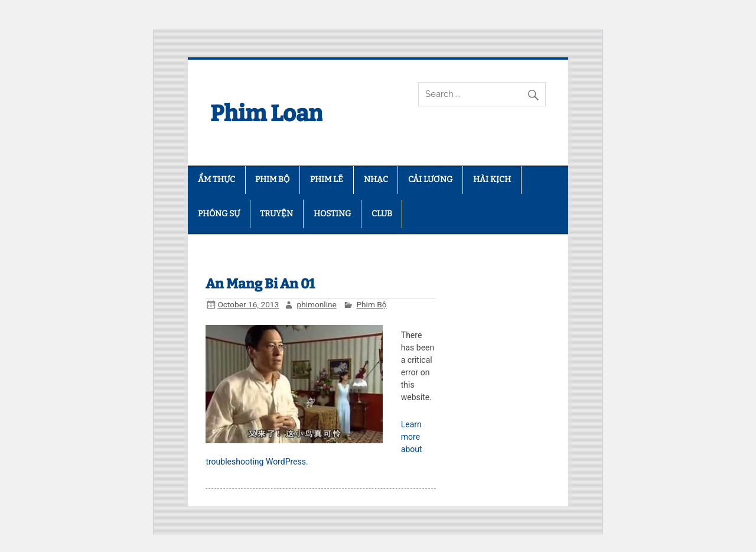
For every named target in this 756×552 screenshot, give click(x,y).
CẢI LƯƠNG (430, 179)
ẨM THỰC (216, 179)
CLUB (382, 214)
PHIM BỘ (272, 179)
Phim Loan (266, 113)
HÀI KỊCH (492, 179)
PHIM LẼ (327, 179)
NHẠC (376, 179)
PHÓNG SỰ (219, 214)
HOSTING (332, 214)
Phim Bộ (371, 304)
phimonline (316, 304)
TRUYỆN (276, 214)
